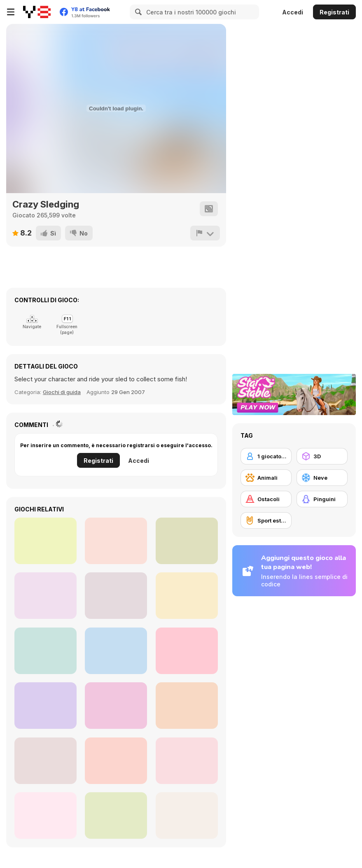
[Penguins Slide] (46, 706)
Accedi (293, 12)
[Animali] (266, 478)
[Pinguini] (322, 499)
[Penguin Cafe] (187, 651)
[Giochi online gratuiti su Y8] (37, 12)
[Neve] (322, 478)
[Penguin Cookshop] (46, 761)
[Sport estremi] (266, 520)
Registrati (334, 12)
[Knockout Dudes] (187, 541)
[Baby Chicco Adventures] (116, 596)
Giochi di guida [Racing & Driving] (62, 392)
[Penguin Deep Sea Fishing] (46, 651)
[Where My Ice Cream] (46, 596)
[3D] (322, 456)
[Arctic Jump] (187, 596)
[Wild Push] (116, 706)
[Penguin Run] (46, 541)
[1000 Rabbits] (187, 815)
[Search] (137, 12)
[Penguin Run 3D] (116, 541)
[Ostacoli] (266, 499)
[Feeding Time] (187, 706)
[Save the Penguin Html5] (116, 761)
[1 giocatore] (266, 456)
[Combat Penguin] (46, 815)
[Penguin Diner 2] (116, 651)
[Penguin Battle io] (116, 815)
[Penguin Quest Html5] (187, 761)
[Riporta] (205, 233)
